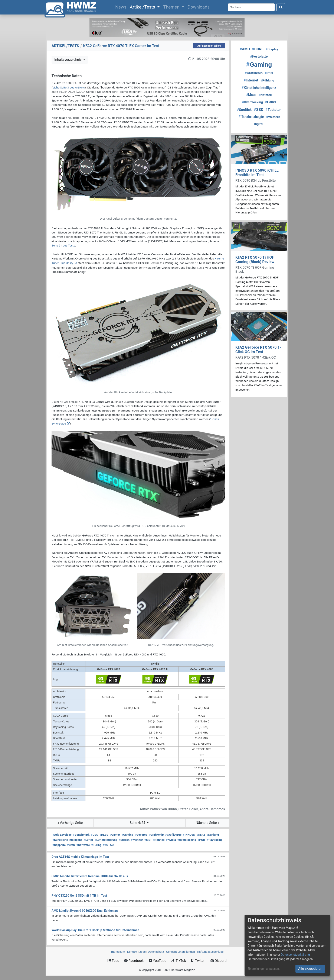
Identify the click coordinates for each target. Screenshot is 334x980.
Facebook (134, 961)
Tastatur (273, 110)
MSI (148, 840)
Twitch (198, 961)
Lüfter (89, 840)
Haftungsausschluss (210, 952)
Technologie (251, 117)
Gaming (127, 835)
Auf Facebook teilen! (209, 46)
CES (94, 835)
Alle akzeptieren (310, 969)
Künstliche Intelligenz (67, 840)
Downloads (199, 7)
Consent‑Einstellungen (181, 952)
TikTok (179, 961)
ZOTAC (108, 845)
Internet (251, 80)
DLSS (104, 835)
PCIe (201, 840)
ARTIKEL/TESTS (65, 46)
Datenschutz (156, 952)
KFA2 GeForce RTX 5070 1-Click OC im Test (258, 350)
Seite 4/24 (138, 823)
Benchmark (81, 835)
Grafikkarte (173, 835)
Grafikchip (156, 835)
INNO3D (189, 835)
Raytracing (215, 840)
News (122, 7)
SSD (258, 109)
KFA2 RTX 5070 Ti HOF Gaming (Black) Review (255, 260)
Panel (270, 102)
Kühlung (213, 835)
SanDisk (244, 110)
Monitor (137, 840)
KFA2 (201, 835)
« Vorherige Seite (70, 823)
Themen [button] (172, 7)
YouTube (158, 961)
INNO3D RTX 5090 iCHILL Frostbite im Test (257, 173)
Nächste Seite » (207, 823)
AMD (245, 49)
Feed (113, 961)
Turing (96, 845)
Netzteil (159, 840)
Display (272, 49)
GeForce (141, 835)
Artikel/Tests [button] (143, 7)
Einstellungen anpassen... (264, 969)
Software (83, 845)
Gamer (115, 835)
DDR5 (258, 49)
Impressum (118, 952)
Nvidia (171, 840)
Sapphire (59, 845)
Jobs (143, 952)
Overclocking (187, 840)
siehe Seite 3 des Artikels (69, 87)
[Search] (251, 7)
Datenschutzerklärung (295, 955)
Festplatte (259, 56)
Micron (124, 840)
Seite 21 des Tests (63, 245)
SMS (71, 845)
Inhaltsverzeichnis (68, 60)
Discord (219, 961)
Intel (269, 73)
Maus (251, 95)
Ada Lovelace (62, 835)
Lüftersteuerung (106, 840)
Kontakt (132, 952)
